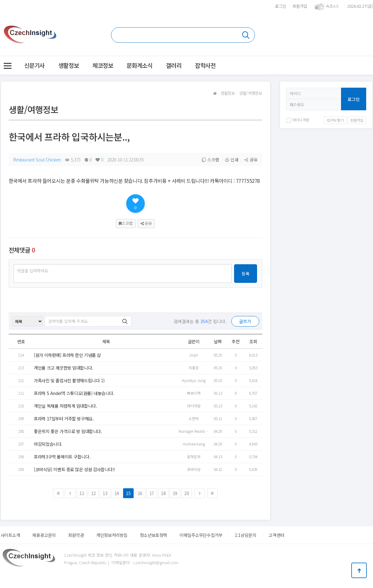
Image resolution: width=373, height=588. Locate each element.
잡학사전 (205, 65)
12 (93, 493)
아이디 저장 (298, 120)
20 (187, 493)
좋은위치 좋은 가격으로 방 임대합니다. (68, 431)
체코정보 (103, 65)
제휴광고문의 (44, 535)
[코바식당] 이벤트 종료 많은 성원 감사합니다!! (75, 469)
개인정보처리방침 (112, 535)
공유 (251, 160)
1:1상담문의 (245, 535)
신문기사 (34, 65)
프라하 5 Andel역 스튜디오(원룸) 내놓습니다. (74, 393)
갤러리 (174, 65)
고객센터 (276, 535)
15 (128, 493)
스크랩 (210, 160)
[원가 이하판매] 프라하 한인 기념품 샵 (67, 355)
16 (140, 493)
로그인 (281, 6)
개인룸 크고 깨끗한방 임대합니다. (63, 368)
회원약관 (76, 535)
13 (105, 493)
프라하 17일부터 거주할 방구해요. (64, 419)
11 (82, 493)
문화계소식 (139, 65)
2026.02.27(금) (360, 6)
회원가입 (300, 6)
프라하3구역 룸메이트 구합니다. (62, 457)
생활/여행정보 (251, 93)
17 (152, 493)
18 (163, 493)
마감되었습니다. (48, 444)
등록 (246, 274)
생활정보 (69, 65)
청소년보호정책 (153, 535)
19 (175, 493)
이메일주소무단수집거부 (201, 535)
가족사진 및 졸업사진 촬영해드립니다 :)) (69, 380)
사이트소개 (10, 535)
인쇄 (232, 160)
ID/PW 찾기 (335, 120)
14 (117, 493)
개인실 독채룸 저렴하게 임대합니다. (65, 406)
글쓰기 (245, 321)
